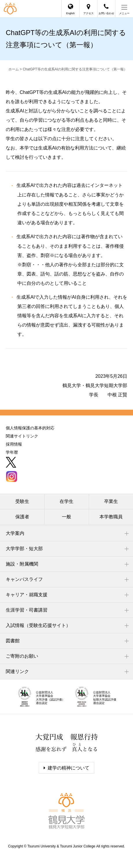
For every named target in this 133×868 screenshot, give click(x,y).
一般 (66, 517)
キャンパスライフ (24, 579)
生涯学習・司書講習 (27, 610)
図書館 (13, 641)
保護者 (22, 517)
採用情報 (14, 444)
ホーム (14, 69)
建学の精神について (69, 768)
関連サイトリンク (22, 436)
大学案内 (15, 533)
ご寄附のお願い (22, 656)
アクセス (88, 13)
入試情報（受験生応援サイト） (38, 625)
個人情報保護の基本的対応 (30, 428)
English (71, 13)
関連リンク (17, 671)
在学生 (66, 501)
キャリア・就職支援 (27, 595)
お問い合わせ (106, 13)
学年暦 (12, 452)
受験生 (22, 501)
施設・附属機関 (22, 564)
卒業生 (111, 501)
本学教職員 (111, 517)
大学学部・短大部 (24, 549)
